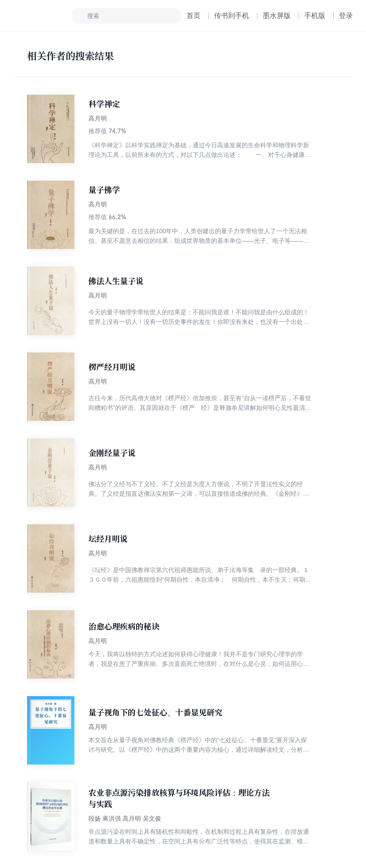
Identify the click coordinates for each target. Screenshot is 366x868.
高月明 (98, 118)
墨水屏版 (277, 16)
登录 (346, 16)
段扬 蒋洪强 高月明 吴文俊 (125, 818)
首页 (194, 16)
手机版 (315, 16)
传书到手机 (232, 16)
